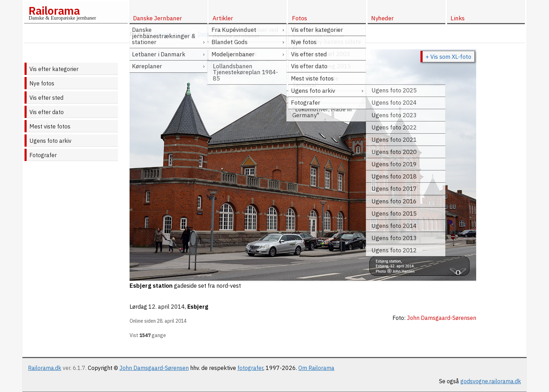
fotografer (250, 368)
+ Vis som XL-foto (448, 57)
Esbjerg (198, 307)
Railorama (54, 10)
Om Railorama (316, 368)
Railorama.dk (45, 368)
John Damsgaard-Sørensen (154, 368)
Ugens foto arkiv (50, 141)
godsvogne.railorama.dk (491, 381)
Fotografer (43, 155)
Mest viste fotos (50, 126)
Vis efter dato (47, 112)
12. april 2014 (167, 307)
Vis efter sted (46, 98)
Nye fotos (42, 83)
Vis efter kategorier (54, 69)
